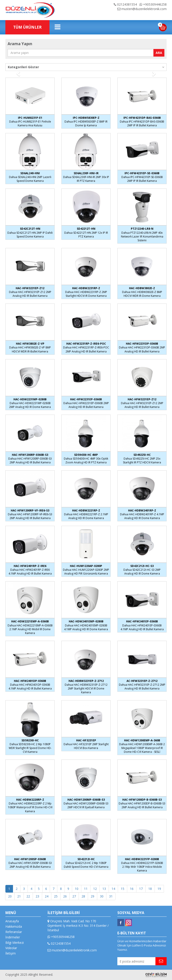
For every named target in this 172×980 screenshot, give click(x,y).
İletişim (11, 953)
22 (28, 896)
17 (141, 889)
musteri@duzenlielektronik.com (142, 9)
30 (102, 896)
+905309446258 (153, 4)
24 (47, 896)
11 (86, 889)
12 (95, 889)
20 (10, 896)
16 (132, 889)
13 (104, 889)
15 (123, 889)
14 (113, 889)
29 (92, 896)
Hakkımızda (14, 926)
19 (159, 889)
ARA (159, 53)
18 (150, 889)
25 (56, 896)
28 (83, 896)
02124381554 (125, 4)
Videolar (11, 948)
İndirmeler (13, 937)
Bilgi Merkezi (15, 943)
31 (111, 896)
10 (77, 889)
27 (74, 896)
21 (19, 896)
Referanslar (14, 932)
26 (65, 896)
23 (37, 896)
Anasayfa (12, 921)
